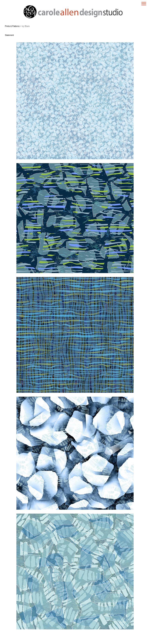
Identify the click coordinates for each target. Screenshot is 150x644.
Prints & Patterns (12, 26)
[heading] (75, 12)
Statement (9, 35)
